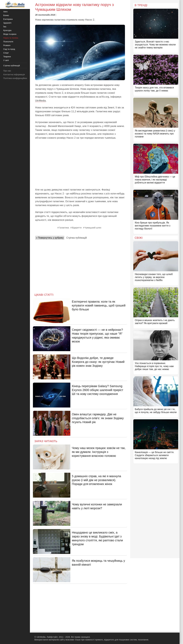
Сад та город (9, 49)
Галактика (64, 228)
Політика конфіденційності (16, 78)
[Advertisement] (80, 164)
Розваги (7, 45)
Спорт (6, 53)
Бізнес (6, 15)
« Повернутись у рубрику (50, 238)
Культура (7, 30)
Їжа (5, 27)
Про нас (7, 71)
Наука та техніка (11, 38)
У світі (6, 60)
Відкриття (77, 228)
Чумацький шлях (93, 228)
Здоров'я (7, 23)
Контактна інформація (14, 74)
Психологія (8, 42)
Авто (5, 12)
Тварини (7, 57)
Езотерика (8, 19)
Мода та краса (10, 34)
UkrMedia (40, 101)
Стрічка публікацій (76, 238)
